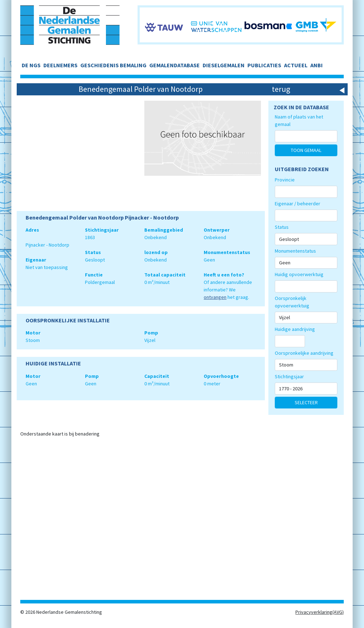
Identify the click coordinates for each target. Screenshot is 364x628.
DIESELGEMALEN (224, 65)
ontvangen (215, 297)
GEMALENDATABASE (175, 65)
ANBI (317, 65)
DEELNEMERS (60, 65)
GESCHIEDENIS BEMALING (113, 65)
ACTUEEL (296, 65)
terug (281, 89)
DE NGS (31, 65)
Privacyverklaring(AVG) (320, 612)
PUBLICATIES (264, 65)
